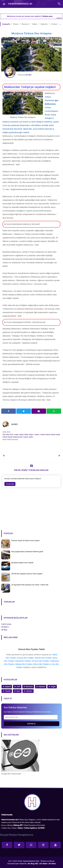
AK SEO (15, 424)
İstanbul (29, 691)
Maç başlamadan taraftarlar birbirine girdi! (27, 552)
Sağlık (53, 687)
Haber (17, 435)
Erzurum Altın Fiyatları (41, 661)
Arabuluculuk (17, 437)
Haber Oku (6, 828)
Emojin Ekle (10, 484)
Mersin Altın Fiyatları (41, 664)
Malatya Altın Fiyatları (24, 664)
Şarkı (31, 437)
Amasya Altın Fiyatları (25, 658)
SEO (4, 435)
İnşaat (26, 437)
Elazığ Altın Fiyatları (23, 661)
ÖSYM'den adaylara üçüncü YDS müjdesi (27, 574)
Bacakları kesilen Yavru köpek (22, 563)
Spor (18, 691)
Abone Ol (31, 724)
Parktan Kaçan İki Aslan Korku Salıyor (26, 541)
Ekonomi (29, 687)
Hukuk (37, 435)
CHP (18, 687)
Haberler (42, 687)
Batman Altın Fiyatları (43, 658)
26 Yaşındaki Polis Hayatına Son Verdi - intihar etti (30, 585)
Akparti (8, 687)
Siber (8, 435)
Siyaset (8, 691)
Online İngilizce (30, 828)
